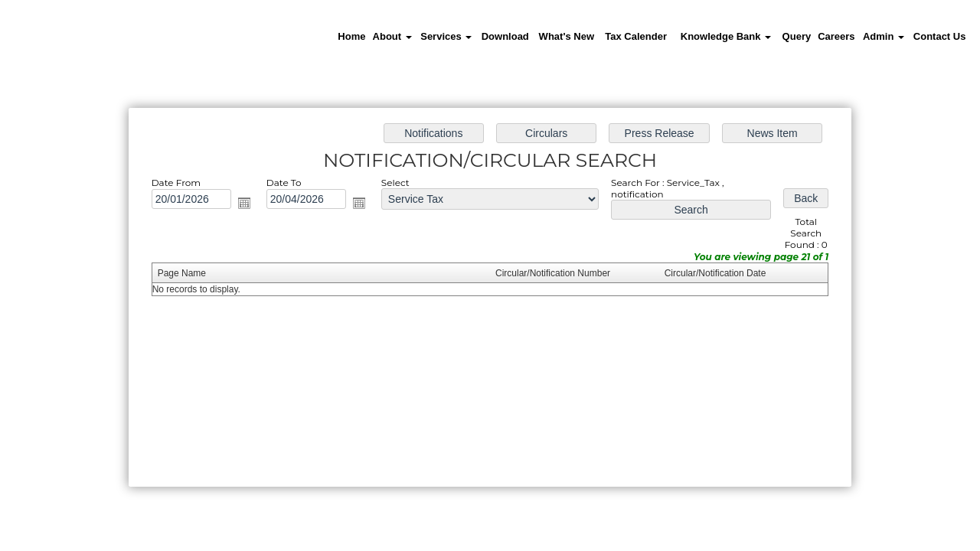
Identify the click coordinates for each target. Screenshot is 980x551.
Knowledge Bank (726, 36)
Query (797, 36)
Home (351, 36)
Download (505, 36)
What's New (567, 36)
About (392, 36)
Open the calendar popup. (244, 203)
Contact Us (940, 36)
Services (446, 36)
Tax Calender (636, 36)
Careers (836, 36)
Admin (884, 36)
